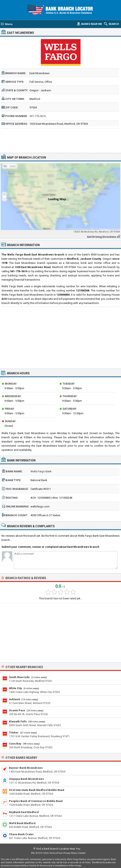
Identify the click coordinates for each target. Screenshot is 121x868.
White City (15, 688)
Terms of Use (56, 853)
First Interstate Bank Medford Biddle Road (37, 790)
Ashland (14, 699)
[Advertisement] (60, 140)
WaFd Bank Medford (22, 823)
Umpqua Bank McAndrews (26, 779)
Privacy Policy (70, 853)
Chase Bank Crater (21, 834)
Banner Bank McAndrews (26, 768)
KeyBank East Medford (24, 812)
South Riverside (19, 677)
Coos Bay (15, 744)
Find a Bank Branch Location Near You (58, 849)
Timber (14, 733)
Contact (82, 853)
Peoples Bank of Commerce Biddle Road (36, 801)
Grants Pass (17, 710)
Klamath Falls (18, 721)
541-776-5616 (38, 116)
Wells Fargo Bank (41, 471)
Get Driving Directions (102, 237)
